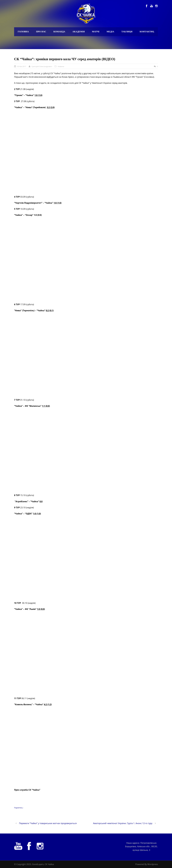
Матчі (96, 32)
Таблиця (127, 32)
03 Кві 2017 (22, 66)
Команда (59, 32)
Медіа (110, 32)
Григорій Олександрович (42, 66)
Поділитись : (19, 808)
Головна (23, 32)
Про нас (41, 32)
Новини (61, 66)
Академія (79, 32)
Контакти (146, 32)
